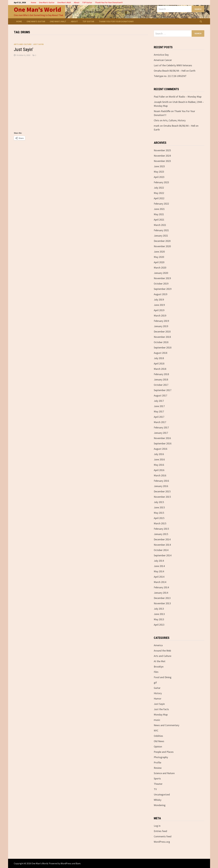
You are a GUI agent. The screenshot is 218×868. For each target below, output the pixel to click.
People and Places (164, 752)
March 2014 (160, 582)
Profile (157, 762)
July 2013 (159, 609)
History (158, 693)
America (158, 645)
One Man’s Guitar (47, 2)
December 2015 (162, 491)
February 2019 (161, 321)
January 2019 (161, 326)
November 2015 (162, 497)
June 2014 (159, 566)
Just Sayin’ (24, 49)
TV (155, 789)
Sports (157, 778)
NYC (156, 731)
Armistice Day (161, 55)
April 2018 (159, 363)
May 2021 (159, 214)
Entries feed (160, 831)
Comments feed (163, 836)
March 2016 (160, 475)
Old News (159, 741)
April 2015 (159, 518)
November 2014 (162, 545)
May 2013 (159, 619)
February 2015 (161, 529)
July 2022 (159, 188)
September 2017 (163, 390)
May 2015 (159, 513)
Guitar (157, 688)
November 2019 (162, 278)
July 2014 (159, 561)
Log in (157, 826)
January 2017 (161, 433)
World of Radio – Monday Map (185, 97)
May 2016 (159, 465)
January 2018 (161, 379)
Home (33, 2)
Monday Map (161, 715)
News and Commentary (166, 725)
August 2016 (161, 449)
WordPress (66, 863)
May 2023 (159, 172)
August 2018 (161, 353)
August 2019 (161, 294)
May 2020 (159, 257)
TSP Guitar (87, 2)
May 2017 (159, 411)
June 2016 (159, 459)
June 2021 (159, 209)
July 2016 (159, 454)
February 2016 (161, 481)
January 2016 (161, 486)
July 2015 (159, 502)
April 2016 (159, 470)
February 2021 (161, 230)
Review (158, 768)
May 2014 (159, 571)
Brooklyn (159, 667)
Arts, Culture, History (174, 120)
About (77, 2)
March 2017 (160, 422)
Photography (161, 757)
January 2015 (161, 534)
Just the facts (161, 709)
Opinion (158, 747)
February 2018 (161, 374)
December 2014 (162, 539)
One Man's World (37, 9)
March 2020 (160, 268)
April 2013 (159, 625)
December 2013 (162, 598)
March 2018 (160, 369)
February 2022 (161, 204)
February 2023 (161, 182)
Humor (158, 699)
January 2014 (161, 593)
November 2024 (162, 156)
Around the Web (162, 651)
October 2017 (161, 385)
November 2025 (162, 150)
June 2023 (159, 166)
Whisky (158, 800)
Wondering (160, 805)
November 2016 (162, 438)
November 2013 (162, 603)
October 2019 (161, 284)
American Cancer (163, 60)
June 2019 (159, 305)
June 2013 (159, 614)
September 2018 (163, 348)
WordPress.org (162, 842)
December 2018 (162, 332)
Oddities (158, 736)
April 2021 (159, 220)
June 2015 (159, 507)
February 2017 (161, 427)
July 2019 (159, 300)
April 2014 (159, 577)
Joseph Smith (161, 102)
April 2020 (159, 262)
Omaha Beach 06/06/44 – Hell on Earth (175, 71)
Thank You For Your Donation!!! (109, 2)
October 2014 (161, 550)
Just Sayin (38, 44)
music (157, 720)
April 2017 (159, 417)
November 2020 (162, 246)
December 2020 (162, 241)
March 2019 (160, 316)
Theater (158, 784)
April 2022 (159, 198)
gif (155, 683)
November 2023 (162, 161)
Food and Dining (163, 677)
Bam (78, 863)
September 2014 (163, 555)
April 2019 (159, 310)
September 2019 (163, 289)
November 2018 (162, 337)
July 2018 (159, 358)
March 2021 (160, 225)
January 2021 (161, 236)
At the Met (160, 661)
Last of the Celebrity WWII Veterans (173, 65)
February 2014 (161, 587)
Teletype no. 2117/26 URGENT (170, 76)
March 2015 (160, 523)
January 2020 (161, 273)
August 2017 (161, 395)
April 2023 (159, 177)
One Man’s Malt (64, 2)
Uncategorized (162, 794)
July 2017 (159, 401)
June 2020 (159, 252)
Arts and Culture (23, 44)
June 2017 (159, 406)
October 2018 (161, 342)
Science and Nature (164, 773)
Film (156, 672)
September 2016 (163, 443)
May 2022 (159, 193)
